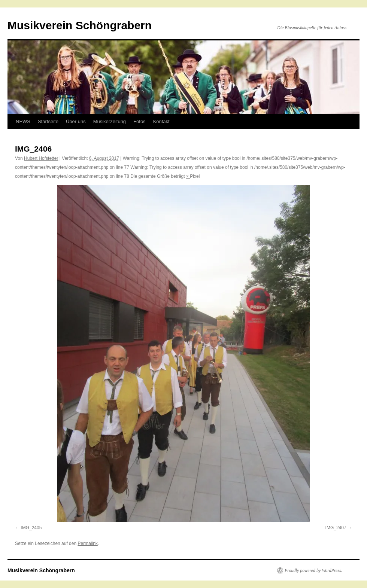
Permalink (87, 543)
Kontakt (161, 121)
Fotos (139, 121)
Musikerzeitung (110, 121)
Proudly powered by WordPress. (313, 570)
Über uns (76, 121)
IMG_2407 (336, 528)
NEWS (23, 121)
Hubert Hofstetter (41, 158)
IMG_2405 (31, 528)
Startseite (48, 121)
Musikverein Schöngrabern (80, 25)
